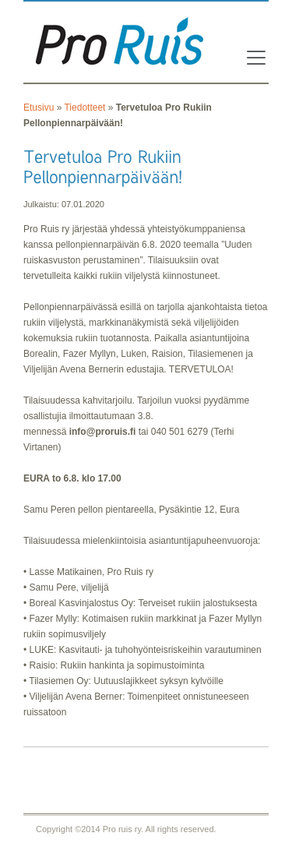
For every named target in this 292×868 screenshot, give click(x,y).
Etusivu (39, 108)
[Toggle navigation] (252, 58)
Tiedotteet (84, 108)
